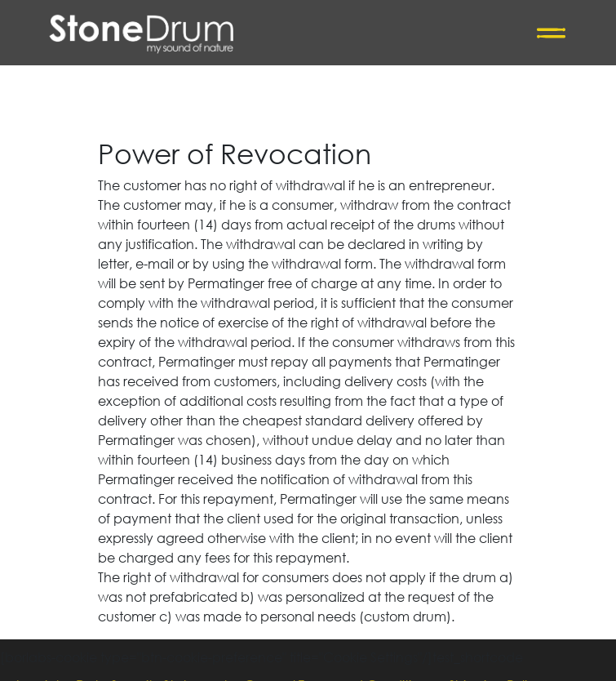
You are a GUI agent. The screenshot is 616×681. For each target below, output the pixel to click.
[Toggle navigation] (551, 33)
